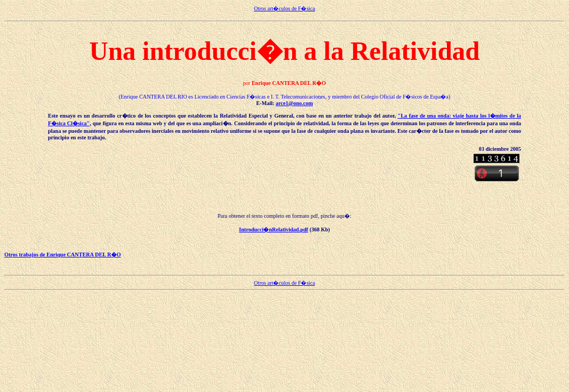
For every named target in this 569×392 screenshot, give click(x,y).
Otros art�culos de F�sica (284, 8)
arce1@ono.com (294, 103)
